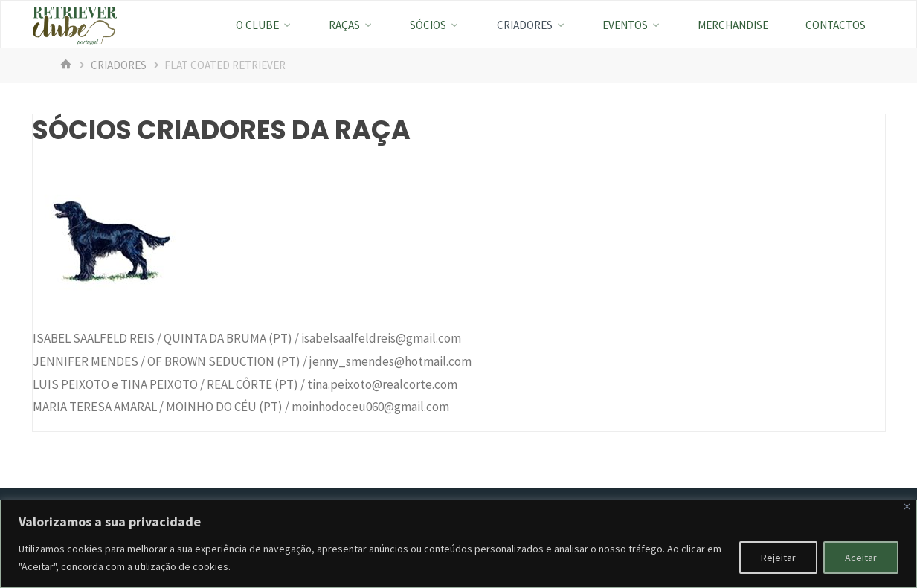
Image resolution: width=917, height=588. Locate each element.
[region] (459, 544)
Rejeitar (778, 558)
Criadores (119, 65)
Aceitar (861, 558)
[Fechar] (907, 507)
